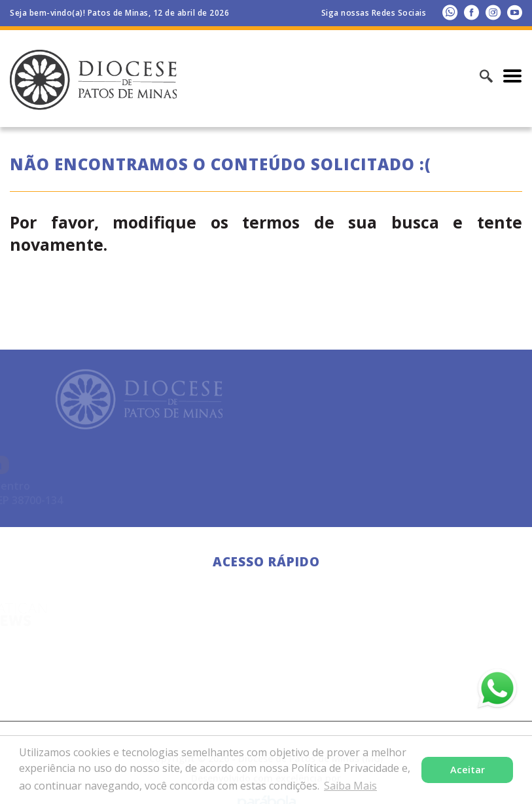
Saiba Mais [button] (350, 786)
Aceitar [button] (468, 770)
